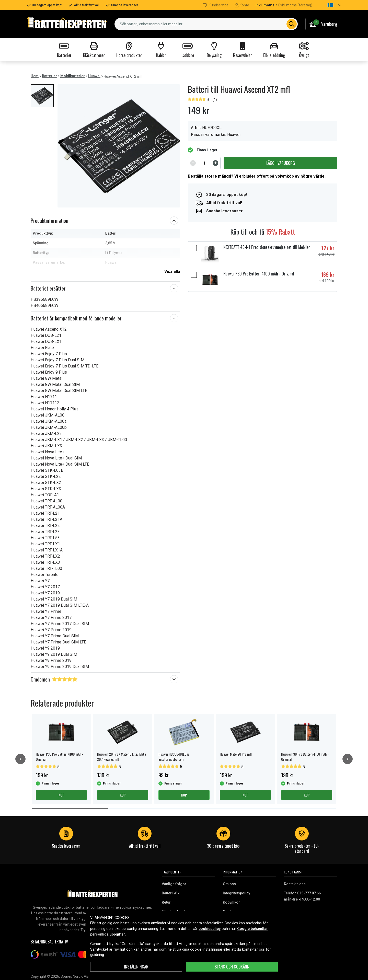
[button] (330, 5)
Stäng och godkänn (232, 967)
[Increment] (215, 163)
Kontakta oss (295, 884)
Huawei (94, 76)
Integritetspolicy (237, 893)
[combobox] (206, 24)
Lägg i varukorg (281, 163)
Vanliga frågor (174, 884)
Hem (35, 76)
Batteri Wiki (171, 893)
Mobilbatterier (73, 76)
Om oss (229, 884)
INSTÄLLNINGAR (136, 967)
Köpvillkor (231, 902)
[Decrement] (193, 163)
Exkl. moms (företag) (295, 5)
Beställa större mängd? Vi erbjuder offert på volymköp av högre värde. (257, 176)
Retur (166, 902)
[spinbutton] (204, 163)
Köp (61, 795)
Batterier (49, 76)
